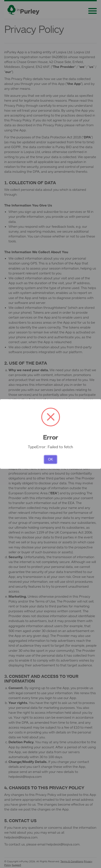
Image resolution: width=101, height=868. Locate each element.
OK (50, 459)
